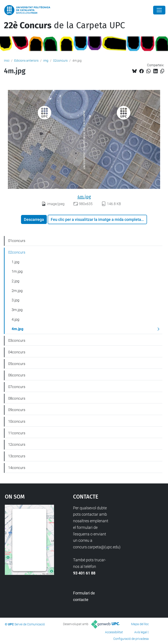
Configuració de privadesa (131, 639)
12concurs (17, 444)
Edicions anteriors (26, 61)
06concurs (17, 375)
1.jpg (15, 262)
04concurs (17, 352)
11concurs (17, 433)
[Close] (159, 10)
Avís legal (141, 632)
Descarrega (34, 219)
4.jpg (15, 319)
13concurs (17, 456)
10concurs (17, 421)
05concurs (17, 364)
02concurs (60, 61)
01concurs (17, 241)
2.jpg (15, 281)
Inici (7, 61)
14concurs (17, 468)
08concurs (17, 398)
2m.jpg (17, 291)
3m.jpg (17, 310)
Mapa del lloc (140, 624)
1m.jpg (17, 271)
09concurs (17, 410)
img (46, 61)
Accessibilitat (114, 632)
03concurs (17, 340)
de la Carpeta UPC (64, 25)
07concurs (17, 387)
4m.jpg (84, 197)
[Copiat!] (162, 71)
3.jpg (15, 300)
